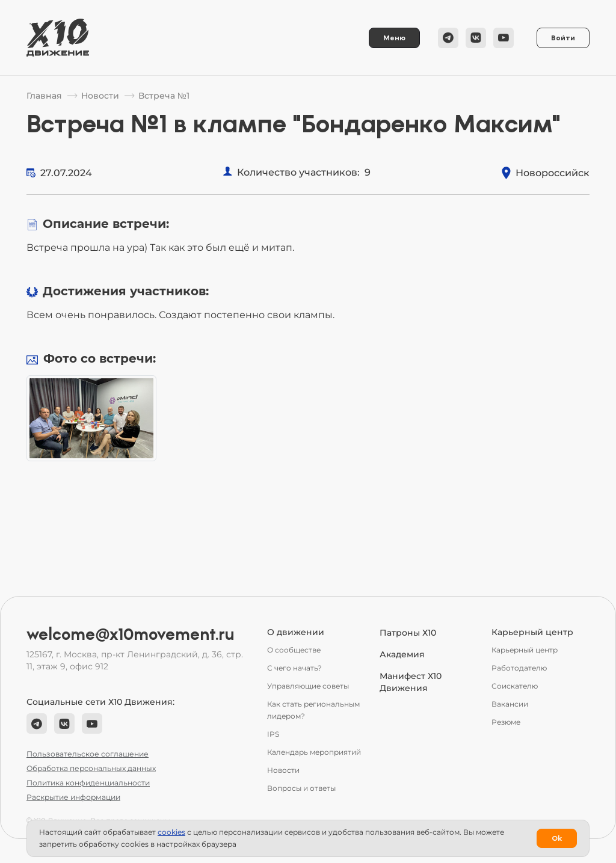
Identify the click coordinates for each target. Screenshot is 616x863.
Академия (402, 654)
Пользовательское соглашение (88, 754)
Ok (557, 838)
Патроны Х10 (408, 633)
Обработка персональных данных (91, 768)
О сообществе (294, 650)
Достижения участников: (126, 291)
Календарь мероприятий (314, 752)
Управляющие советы (308, 686)
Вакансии (510, 704)
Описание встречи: (106, 224)
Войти (563, 38)
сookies (171, 832)
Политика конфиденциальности (88, 783)
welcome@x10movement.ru (131, 634)
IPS (273, 734)
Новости (283, 770)
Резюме (506, 722)
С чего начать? (294, 668)
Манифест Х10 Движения (411, 682)
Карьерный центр (525, 650)
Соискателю (515, 686)
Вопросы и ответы (301, 788)
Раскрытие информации (73, 797)
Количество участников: (298, 172)
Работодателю (519, 668)
